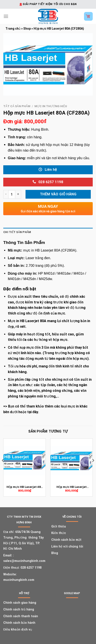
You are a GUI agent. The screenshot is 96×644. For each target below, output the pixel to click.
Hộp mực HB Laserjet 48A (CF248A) (25, 487)
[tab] (48, 232)
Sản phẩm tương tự (48, 431)
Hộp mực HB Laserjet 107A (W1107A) (72, 487)
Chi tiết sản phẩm (17, 232)
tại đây (33, 412)
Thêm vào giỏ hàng (58, 194)
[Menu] (6, 16)
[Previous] (3, 469)
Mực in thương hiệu (51, 106)
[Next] (93, 469)
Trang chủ (13, 29)
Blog (55, 553)
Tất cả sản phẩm (17, 106)
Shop (27, 29)
